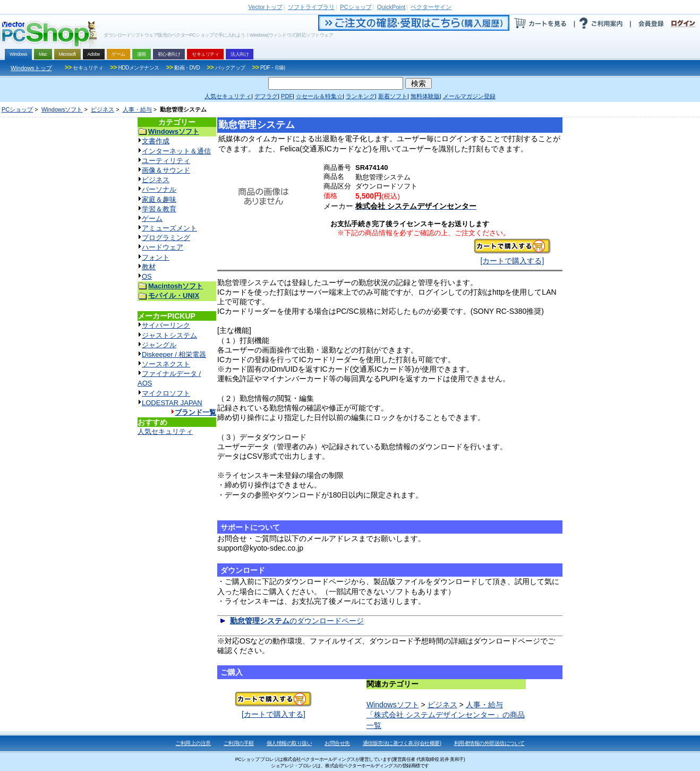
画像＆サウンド (166, 170)
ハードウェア (163, 247)
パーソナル (159, 189)
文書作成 (156, 141)
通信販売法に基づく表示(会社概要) (402, 743)
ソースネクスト (166, 364)
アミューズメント (169, 228)
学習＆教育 (159, 209)
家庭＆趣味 (159, 199)
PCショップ (17, 109)
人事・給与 (137, 109)
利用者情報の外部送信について (489, 743)
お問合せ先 (337, 743)
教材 (149, 267)
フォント (156, 257)
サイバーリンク (166, 325)
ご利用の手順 (239, 743)
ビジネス (103, 109)
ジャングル (159, 345)
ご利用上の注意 (193, 743)
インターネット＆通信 (176, 151)
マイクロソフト (166, 393)
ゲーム (152, 219)
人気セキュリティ (165, 431)
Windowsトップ (31, 68)
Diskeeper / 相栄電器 (174, 354)
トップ (266, 7)
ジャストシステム (169, 335)
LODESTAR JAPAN (172, 403)
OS (147, 276)
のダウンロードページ (297, 621)
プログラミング (166, 238)
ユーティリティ (166, 161)
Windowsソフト (62, 109)
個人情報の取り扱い (289, 743)
